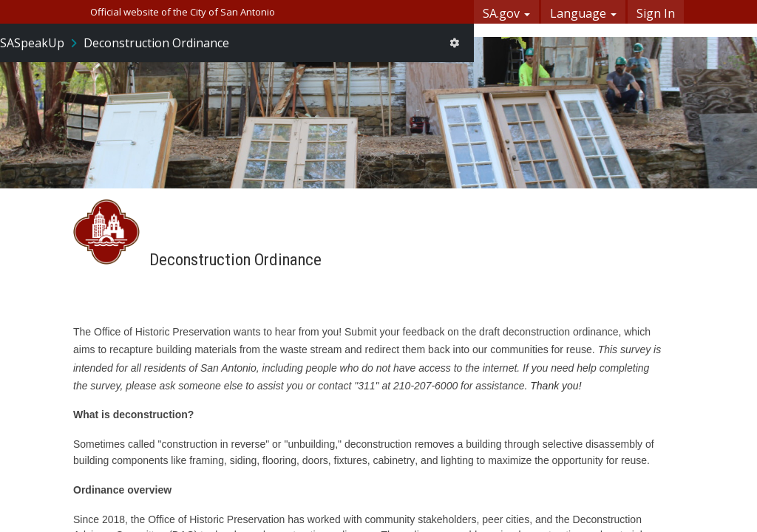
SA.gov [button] (506, 13)
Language (583, 13)
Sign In (656, 13)
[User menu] (454, 43)
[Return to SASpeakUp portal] (40, 43)
